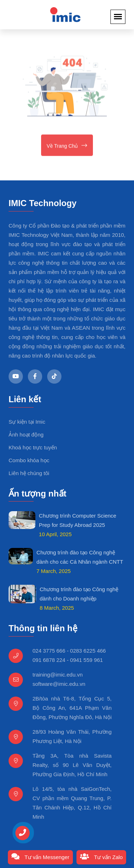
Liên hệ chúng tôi (29, 473)
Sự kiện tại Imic (27, 422)
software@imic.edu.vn (59, 684)
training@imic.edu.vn (58, 675)
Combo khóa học (29, 460)
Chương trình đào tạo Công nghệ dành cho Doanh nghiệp (79, 594)
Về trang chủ (67, 146)
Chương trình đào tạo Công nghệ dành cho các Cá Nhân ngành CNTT (80, 557)
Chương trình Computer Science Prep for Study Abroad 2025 (78, 520)
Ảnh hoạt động (26, 435)
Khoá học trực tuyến (33, 447)
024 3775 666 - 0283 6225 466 (69, 651)
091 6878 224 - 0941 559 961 (68, 660)
